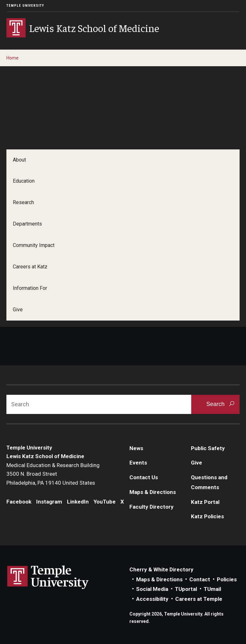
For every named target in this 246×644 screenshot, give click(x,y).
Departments (27, 224)
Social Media (152, 589)
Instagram (49, 502)
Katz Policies (207, 516)
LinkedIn (78, 502)
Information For (30, 288)
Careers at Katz (30, 267)
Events (138, 463)
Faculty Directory (152, 507)
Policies (227, 579)
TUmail (212, 589)
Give (18, 310)
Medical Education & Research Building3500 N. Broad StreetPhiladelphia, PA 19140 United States (53, 474)
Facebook (19, 502)
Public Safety (208, 448)
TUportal (186, 589)
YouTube (105, 502)
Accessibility (152, 599)
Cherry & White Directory (161, 569)
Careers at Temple (199, 599)
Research (23, 202)
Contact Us (144, 477)
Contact (200, 579)
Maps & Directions (153, 492)
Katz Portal (205, 502)
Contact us (21, 131)
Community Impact (34, 245)
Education (24, 181)
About (19, 160)
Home (12, 58)
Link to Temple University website (48, 577)
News (136, 448)
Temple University (25, 6)
